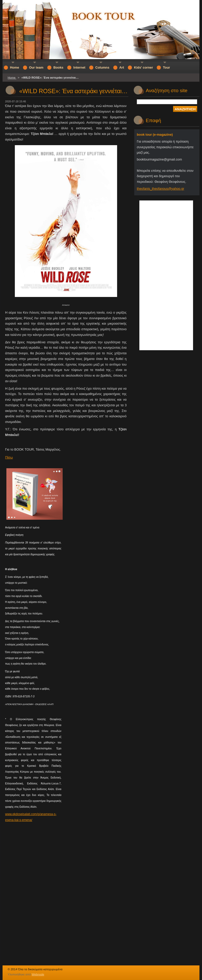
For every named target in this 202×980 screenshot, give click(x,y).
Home (12, 78)
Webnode (38, 974)
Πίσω (9, 457)
